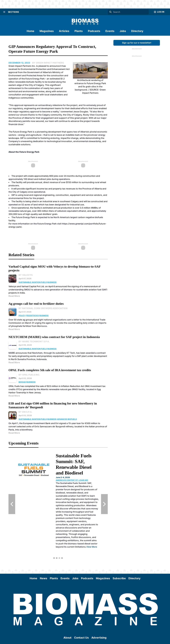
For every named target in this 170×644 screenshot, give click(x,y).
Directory (137, 31)
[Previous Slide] (12, 504)
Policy (22, 316)
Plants (79, 31)
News (43, 578)
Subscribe (119, 578)
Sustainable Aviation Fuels (33, 282)
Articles (64, 31)
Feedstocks (32, 316)
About (67, 638)
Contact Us (81, 638)
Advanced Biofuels (67, 419)
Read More (14, 296)
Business (52, 282)
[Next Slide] (104, 504)
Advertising (99, 638)
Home (30, 31)
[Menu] (4, 12)
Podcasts (94, 31)
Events (110, 31)
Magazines (47, 31)
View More (31, 519)
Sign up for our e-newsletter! (137, 43)
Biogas (22, 382)
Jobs (123, 31)
